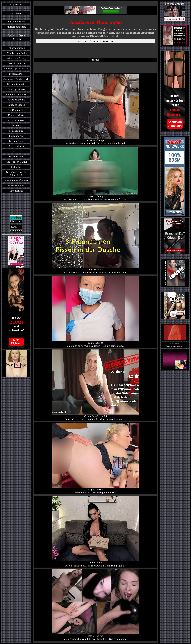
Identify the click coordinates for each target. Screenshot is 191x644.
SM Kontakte (16, 131)
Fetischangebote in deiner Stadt (16, 174)
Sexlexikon (16, 167)
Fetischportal (16, 136)
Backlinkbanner (16, 185)
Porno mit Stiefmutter (16, 180)
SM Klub (16, 39)
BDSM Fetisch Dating (16, 53)
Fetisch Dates (16, 74)
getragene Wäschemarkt (16, 79)
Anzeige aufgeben (16, 27)
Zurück (95, 60)
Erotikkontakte (16, 120)
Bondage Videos (16, 89)
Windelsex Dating (16, 58)
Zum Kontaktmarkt (16, 22)
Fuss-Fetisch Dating (16, 162)
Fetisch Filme (16, 141)
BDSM (16, 151)
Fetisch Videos (16, 146)
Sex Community (16, 110)
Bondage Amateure (16, 94)
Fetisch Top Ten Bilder (16, 69)
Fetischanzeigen (16, 48)
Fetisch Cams (16, 157)
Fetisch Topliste (16, 63)
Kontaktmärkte (16, 115)
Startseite (16, 13)
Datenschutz (16, 191)
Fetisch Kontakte (16, 84)
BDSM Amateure (16, 100)
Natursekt (16, 125)
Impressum (16, 4)
